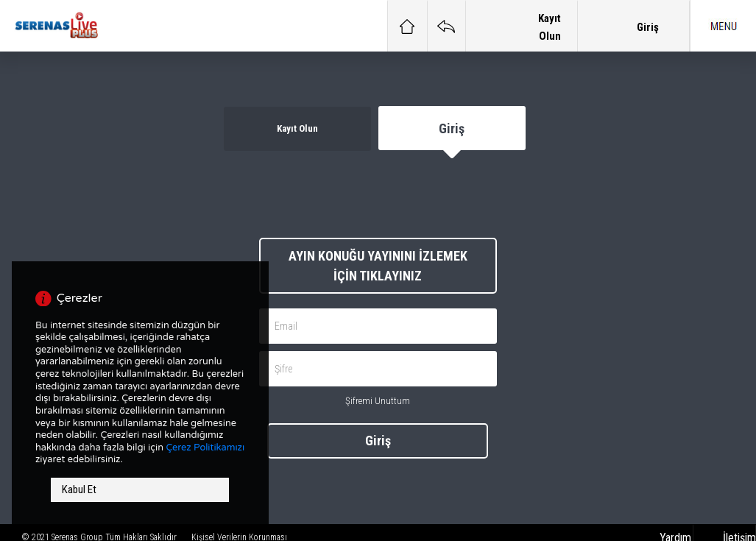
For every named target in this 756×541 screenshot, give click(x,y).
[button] (723, 26)
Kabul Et (79, 489)
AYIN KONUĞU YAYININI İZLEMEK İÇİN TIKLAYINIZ (378, 266)
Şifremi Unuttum (378, 401)
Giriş (378, 441)
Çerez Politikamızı (205, 448)
